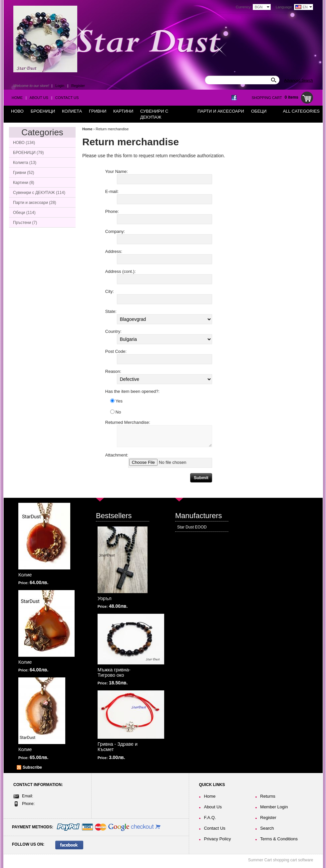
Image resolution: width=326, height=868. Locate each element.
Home (17, 98)
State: (111, 311)
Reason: (113, 371)
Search (267, 828)
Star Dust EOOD (192, 527)
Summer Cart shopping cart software (281, 860)
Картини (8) (24, 183)
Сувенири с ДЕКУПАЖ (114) (39, 193)
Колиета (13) (25, 163)
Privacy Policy (217, 839)
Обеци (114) (24, 213)
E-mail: (112, 191)
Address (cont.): (121, 271)
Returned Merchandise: (128, 422)
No (116, 412)
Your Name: (117, 171)
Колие (25, 575)
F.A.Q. (210, 818)
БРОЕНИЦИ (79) (28, 153)
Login (60, 86)
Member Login (274, 807)
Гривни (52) (24, 173)
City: (110, 291)
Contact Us (67, 98)
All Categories (301, 111)
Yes (116, 401)
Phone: (112, 211)
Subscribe (32, 767)
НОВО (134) (24, 143)
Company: (115, 231)
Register (78, 86)
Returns (268, 796)
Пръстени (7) (25, 223)
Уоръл (105, 598)
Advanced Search (299, 80)
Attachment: (117, 455)
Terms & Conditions (279, 839)
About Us (39, 98)
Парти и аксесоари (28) (35, 203)
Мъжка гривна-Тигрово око (114, 672)
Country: (113, 331)
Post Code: (116, 351)
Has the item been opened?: (132, 391)
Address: (114, 251)
